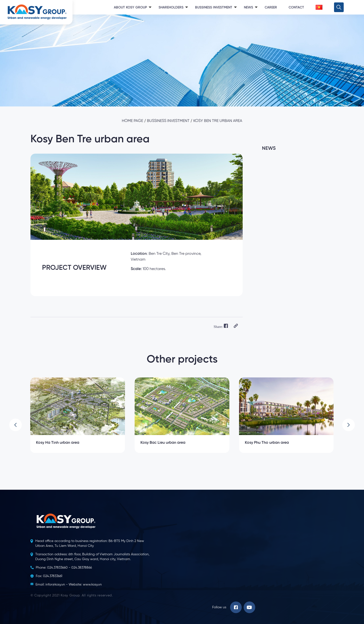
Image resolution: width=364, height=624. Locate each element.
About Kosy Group (130, 8)
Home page (132, 121)
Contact (296, 8)
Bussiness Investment (214, 8)
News (248, 8)
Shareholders (171, 8)
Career (271, 8)
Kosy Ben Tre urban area (218, 121)
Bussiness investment (168, 121)
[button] (15, 425)
